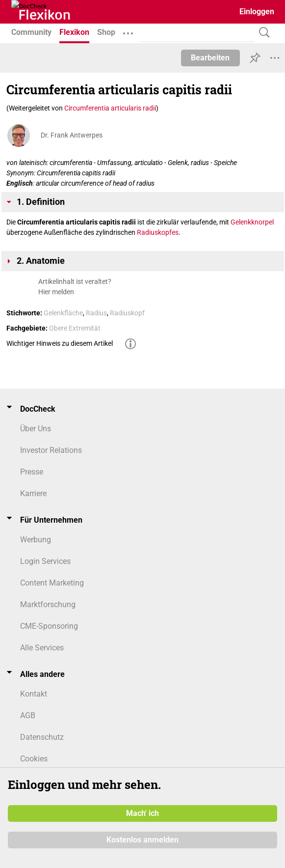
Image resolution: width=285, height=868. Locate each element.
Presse (32, 472)
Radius (96, 313)
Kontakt (34, 694)
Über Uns (36, 429)
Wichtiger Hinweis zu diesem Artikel (60, 343)
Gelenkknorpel (252, 222)
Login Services (45, 561)
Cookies (34, 759)
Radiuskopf (127, 313)
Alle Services (42, 648)
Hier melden (56, 292)
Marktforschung (48, 604)
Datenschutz (42, 737)
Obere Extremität (75, 328)
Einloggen (257, 12)
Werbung (36, 540)
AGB (28, 715)
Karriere (33, 493)
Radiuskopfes (158, 232)
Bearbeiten (210, 58)
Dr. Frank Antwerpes (72, 135)
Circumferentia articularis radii (110, 108)
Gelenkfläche (63, 313)
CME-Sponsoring (49, 626)
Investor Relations (51, 450)
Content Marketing (52, 583)
